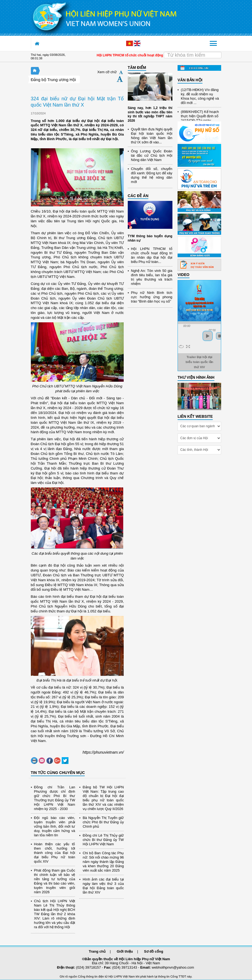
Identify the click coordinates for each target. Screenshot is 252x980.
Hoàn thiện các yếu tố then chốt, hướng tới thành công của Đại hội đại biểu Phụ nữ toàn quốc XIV (55, 853)
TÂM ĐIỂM (137, 68)
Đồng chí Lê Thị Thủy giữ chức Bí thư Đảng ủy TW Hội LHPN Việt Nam (103, 840)
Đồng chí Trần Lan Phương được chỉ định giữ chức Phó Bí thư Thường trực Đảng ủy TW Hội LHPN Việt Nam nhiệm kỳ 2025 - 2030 (55, 798)
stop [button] (220, 336)
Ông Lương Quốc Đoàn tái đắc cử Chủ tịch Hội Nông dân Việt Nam (152, 155)
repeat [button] (181, 346)
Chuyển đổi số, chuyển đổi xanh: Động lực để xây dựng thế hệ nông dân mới (152, 175)
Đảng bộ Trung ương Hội (53, 80)
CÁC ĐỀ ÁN (138, 196)
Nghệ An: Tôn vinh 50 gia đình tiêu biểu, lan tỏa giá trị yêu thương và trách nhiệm (152, 277)
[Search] (192, 55)
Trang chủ (97, 951)
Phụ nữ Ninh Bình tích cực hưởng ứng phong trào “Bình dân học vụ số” (152, 297)
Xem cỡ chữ (107, 72)
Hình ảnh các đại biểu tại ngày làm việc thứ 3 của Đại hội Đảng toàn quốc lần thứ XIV (103, 886)
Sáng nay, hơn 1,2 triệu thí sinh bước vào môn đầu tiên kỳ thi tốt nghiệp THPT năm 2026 (150, 114)
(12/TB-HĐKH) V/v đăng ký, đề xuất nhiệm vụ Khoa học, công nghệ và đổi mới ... (200, 99)
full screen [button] (188, 346)
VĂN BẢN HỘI (190, 80)
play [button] (208, 336)
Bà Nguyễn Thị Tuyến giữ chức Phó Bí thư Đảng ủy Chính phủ (103, 822)
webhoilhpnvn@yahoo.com (173, 967)
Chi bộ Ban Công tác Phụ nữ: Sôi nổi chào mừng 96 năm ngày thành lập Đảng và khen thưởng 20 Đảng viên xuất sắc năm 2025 (103, 862)
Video (184, 275)
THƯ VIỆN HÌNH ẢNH (196, 377)
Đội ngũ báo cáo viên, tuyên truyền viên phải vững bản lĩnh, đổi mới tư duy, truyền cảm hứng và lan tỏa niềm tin (55, 826)
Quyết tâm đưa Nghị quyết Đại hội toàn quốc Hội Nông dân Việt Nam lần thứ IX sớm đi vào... (152, 136)
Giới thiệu (125, 951)
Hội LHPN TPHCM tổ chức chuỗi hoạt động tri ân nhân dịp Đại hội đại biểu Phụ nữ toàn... (152, 255)
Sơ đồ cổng (154, 951)
